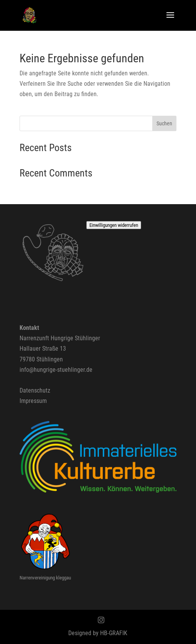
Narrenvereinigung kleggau (45, 578)
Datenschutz (35, 390)
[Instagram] (101, 621)
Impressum (33, 401)
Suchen (164, 123)
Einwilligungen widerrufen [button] (114, 225)
